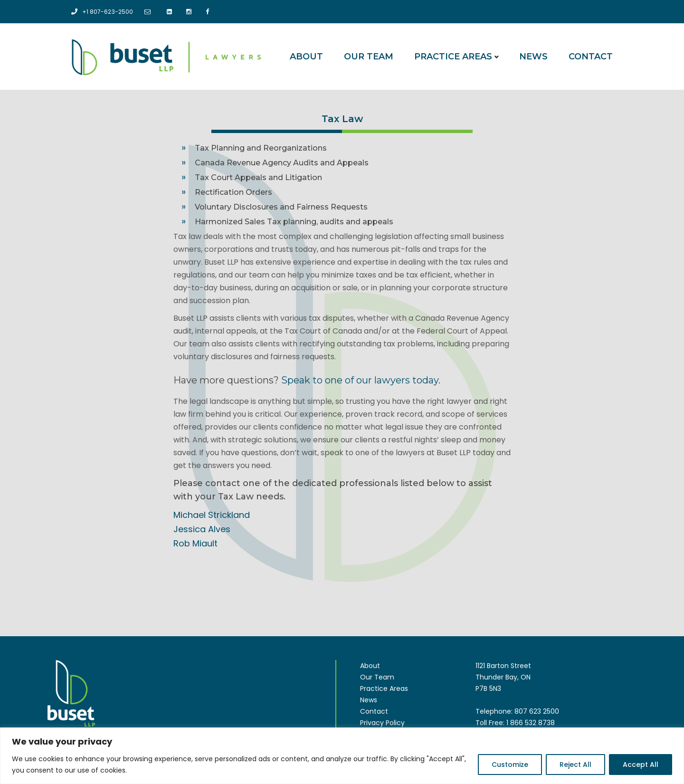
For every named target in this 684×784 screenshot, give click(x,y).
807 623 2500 (537, 711)
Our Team (369, 56)
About (306, 56)
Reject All (575, 765)
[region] (342, 756)
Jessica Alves (202, 529)
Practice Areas (453, 56)
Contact (591, 56)
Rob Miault (195, 543)
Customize (510, 765)
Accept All (641, 765)
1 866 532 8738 (531, 722)
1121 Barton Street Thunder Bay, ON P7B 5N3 (503, 677)
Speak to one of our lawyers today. (361, 380)
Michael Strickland (212, 514)
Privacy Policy (382, 722)
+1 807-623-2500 (105, 11)
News (533, 56)
